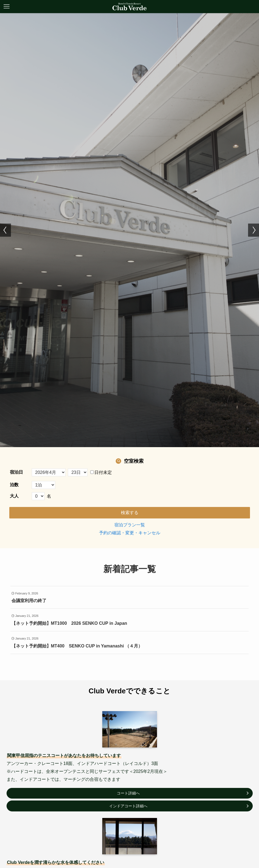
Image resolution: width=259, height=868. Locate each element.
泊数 (14, 485)
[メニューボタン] (7, 7)
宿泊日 (16, 472)
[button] (5, 230)
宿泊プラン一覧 (130, 525)
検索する (130, 513)
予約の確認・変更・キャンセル (130, 533)
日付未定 (101, 472)
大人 (14, 496)
